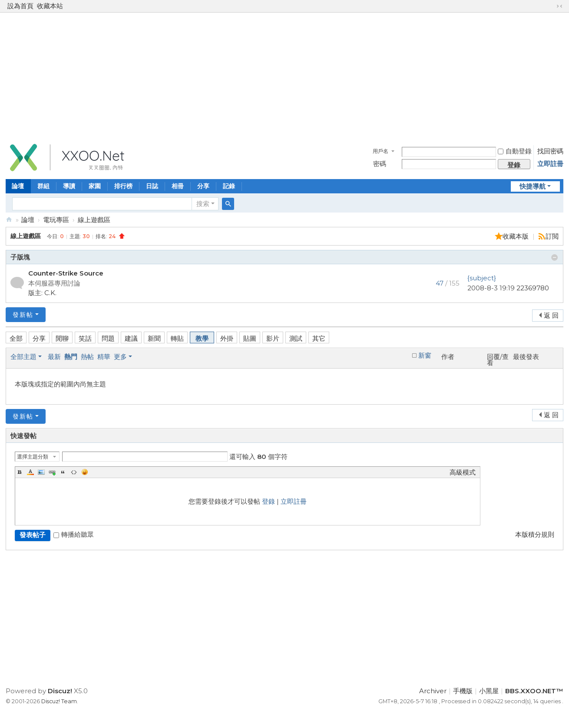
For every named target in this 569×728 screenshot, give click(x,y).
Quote (63, 472)
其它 (319, 338)
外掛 (227, 338)
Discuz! (60, 691)
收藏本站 (50, 6)
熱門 (71, 357)
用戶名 (380, 151)
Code (74, 472)
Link (52, 472)
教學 (202, 338)
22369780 (533, 288)
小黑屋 (489, 691)
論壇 (18, 186)
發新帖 (23, 315)
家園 (95, 186)
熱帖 (87, 357)
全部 (16, 338)
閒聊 (62, 338)
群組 (43, 186)
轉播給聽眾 (74, 534)
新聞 (154, 338)
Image (41, 472)
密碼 (380, 164)
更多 (120, 357)
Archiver (433, 691)
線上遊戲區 (94, 220)
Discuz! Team (59, 701)
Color (30, 472)
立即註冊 (550, 164)
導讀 (69, 186)
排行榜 (123, 186)
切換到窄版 (559, 6)
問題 (108, 338)
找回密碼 (550, 151)
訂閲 (552, 236)
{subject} (482, 278)
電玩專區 (56, 220)
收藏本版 (516, 236)
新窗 (425, 356)
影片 (273, 338)
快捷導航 (533, 186)
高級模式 (463, 472)
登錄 (268, 501)
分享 (203, 186)
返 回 (551, 315)
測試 (296, 338)
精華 (104, 357)
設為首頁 (20, 6)
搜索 (203, 204)
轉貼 (177, 338)
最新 (54, 357)
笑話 (85, 338)
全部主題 (23, 357)
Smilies (85, 472)
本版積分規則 (535, 534)
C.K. (50, 293)
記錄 (229, 186)
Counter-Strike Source (66, 273)
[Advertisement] (284, 76)
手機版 (463, 691)
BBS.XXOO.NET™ (9, 220)
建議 (131, 338)
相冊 (178, 186)
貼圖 (250, 338)
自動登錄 (515, 151)
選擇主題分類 (33, 457)
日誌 (152, 186)
